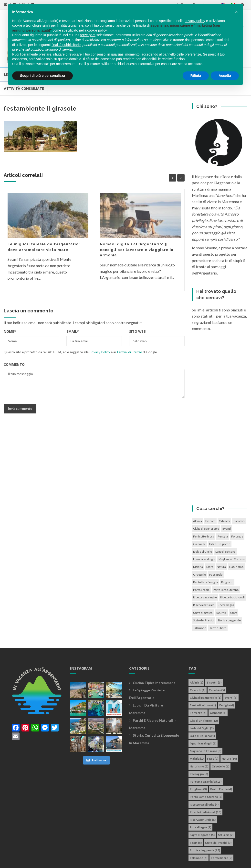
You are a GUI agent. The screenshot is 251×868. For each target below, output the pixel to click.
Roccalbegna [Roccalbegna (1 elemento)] (226, 580)
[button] (236, 12)
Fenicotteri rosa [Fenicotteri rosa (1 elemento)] (204, 511)
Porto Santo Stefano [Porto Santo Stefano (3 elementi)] (226, 565)
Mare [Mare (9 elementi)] (210, 542)
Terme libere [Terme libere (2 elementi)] (218, 603)
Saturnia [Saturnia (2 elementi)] (221, 588)
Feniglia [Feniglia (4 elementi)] (223, 511)
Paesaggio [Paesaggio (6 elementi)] (216, 550)
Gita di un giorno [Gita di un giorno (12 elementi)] (220, 519)
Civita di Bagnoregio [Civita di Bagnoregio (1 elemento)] (206, 504)
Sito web (137, 307)
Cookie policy (156, 856)
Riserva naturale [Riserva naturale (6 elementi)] (204, 580)
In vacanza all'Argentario (35, 856)
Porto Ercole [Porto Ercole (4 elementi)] (201, 565)
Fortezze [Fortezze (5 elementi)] (237, 511)
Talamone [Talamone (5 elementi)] (200, 603)
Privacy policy (131, 856)
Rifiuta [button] (196, 76)
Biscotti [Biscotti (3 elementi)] (210, 496)
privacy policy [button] (195, 21)
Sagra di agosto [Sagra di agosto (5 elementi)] (203, 588)
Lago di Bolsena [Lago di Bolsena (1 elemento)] (225, 527)
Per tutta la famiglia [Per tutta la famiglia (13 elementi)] (205, 557)
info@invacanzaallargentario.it (93, 856)
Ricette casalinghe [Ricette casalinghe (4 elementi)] (205, 573)
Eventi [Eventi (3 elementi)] (227, 504)
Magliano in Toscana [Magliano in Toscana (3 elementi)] (232, 534)
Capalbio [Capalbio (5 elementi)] (239, 496)
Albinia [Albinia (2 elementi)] (198, 496)
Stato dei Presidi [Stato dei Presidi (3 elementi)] (204, 595)
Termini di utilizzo (129, 327)
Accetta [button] (225, 76)
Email (73, 307)
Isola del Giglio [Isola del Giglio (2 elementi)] (203, 527)
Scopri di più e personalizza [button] (42, 76)
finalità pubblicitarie (66, 45)
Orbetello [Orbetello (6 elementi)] (199, 550)
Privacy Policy (100, 327)
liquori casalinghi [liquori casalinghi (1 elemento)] (204, 534)
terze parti (88, 35)
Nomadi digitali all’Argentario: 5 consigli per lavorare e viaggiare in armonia (137, 225)
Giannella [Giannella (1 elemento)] (199, 519)
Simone (14, 862)
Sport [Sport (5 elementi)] (233, 588)
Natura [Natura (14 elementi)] (221, 542)
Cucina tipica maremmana (154, 658)
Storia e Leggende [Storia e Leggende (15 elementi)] (229, 595)
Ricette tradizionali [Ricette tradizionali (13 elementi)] (232, 573)
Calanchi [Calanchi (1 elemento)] (224, 496)
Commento (14, 339)
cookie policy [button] (97, 30)
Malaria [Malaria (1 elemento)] (198, 542)
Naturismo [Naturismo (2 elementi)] (236, 542)
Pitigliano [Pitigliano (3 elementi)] (227, 557)
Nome (10, 307)
